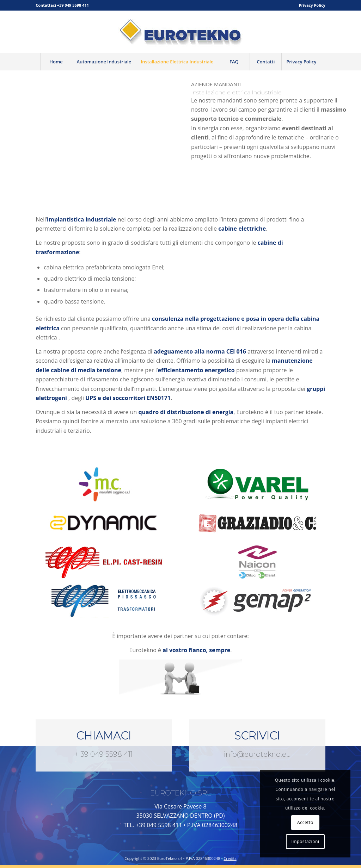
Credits (230, 858)
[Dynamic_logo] (104, 523)
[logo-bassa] (180, 32)
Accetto (305, 822)
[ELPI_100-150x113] (104, 600)
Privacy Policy (312, 5)
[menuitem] (310, 5)
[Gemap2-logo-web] (257, 600)
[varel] (257, 484)
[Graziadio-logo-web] (257, 523)
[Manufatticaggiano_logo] (104, 484)
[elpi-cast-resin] (104, 562)
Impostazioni (305, 841)
